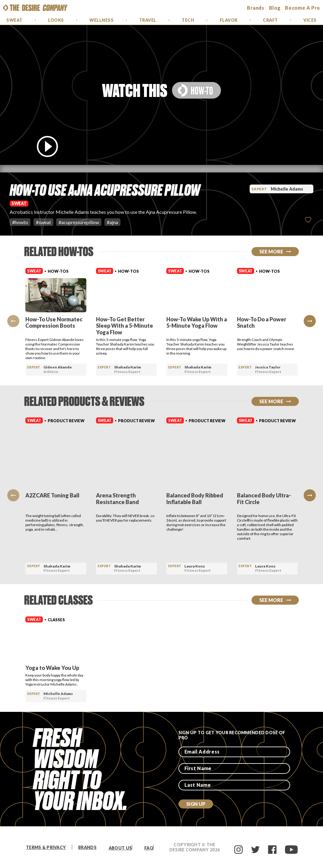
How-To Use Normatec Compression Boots (54, 323)
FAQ (149, 848)
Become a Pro (302, 8)
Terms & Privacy (46, 847)
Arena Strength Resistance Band (117, 499)
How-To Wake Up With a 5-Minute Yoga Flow (197, 323)
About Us (120, 848)
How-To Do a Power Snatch (262, 323)
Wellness (101, 20)
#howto (20, 222)
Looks (56, 20)
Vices (310, 20)
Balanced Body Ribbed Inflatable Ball (195, 499)
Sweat (14, 20)
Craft (270, 20)
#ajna (112, 222)
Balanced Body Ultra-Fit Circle (264, 499)
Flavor (229, 20)
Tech (188, 20)
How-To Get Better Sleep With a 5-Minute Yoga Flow (125, 326)
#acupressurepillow (79, 222)
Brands (87, 847)
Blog (275, 8)
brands (256, 8)
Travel (148, 20)
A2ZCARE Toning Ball (52, 495)
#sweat (43, 222)
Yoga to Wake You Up (52, 668)
